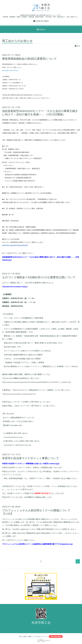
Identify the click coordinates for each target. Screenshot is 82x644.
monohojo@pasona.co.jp (13, 437)
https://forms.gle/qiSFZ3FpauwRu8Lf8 (15, 245)
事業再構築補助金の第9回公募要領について (30, 59)
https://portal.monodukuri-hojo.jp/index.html (19, 394)
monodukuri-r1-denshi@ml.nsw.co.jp (17, 445)
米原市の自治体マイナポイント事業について (31, 458)
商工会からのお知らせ (17, 41)
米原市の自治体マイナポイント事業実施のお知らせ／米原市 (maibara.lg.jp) (31, 464)
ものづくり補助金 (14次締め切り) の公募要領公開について (39, 277)
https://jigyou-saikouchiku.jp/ (10, 70)
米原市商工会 (41, 623)
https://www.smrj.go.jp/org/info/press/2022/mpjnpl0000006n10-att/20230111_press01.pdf (36, 382)
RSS (77, 46)
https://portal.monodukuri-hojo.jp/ (15, 287)
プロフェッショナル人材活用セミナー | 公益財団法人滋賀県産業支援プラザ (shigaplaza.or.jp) (37, 544)
